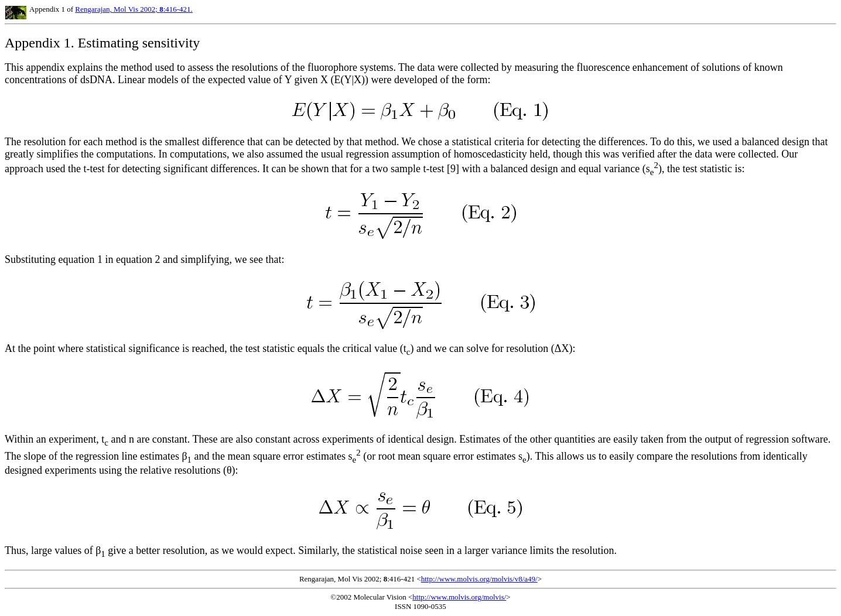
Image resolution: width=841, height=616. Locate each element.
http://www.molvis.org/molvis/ (459, 597)
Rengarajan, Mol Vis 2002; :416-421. (134, 9)
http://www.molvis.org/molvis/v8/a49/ (479, 579)
